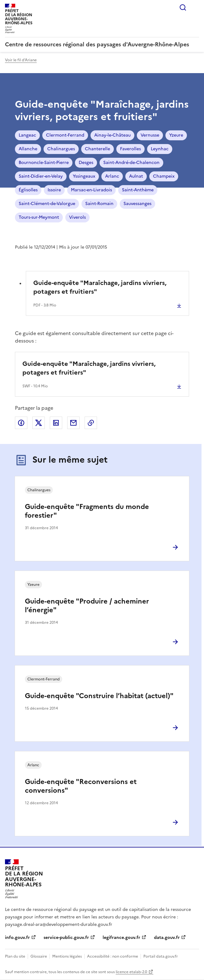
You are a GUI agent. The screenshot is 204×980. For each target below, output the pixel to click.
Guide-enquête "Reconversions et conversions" (81, 786)
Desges (86, 163)
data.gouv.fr (167, 938)
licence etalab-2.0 (131, 972)
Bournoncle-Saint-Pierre (44, 163)
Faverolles (130, 149)
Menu (195, 7)
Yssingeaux (84, 176)
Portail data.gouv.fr (161, 956)
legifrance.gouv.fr (121, 938)
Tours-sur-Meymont (39, 217)
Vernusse (150, 135)
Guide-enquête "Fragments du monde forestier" (87, 511)
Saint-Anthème (138, 190)
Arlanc (112, 176)
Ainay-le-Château (112, 135)
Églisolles (28, 190)
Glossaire (39, 956)
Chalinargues (61, 149)
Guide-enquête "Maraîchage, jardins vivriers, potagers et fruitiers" (100, 287)
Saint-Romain (99, 204)
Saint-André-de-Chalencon (131, 163)
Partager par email (73, 423)
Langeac (27, 135)
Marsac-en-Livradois (91, 190)
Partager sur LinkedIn (56, 423)
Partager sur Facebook (21, 423)
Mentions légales (67, 956)
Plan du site (15, 956)
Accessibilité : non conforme (113, 956)
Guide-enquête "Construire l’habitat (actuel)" (99, 696)
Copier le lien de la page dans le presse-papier (91, 423)
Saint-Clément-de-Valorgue (47, 204)
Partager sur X (39, 423)
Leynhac (160, 149)
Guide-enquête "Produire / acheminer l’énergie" (87, 606)
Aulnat (136, 176)
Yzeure (176, 135)
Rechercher (183, 7)
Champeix (164, 176)
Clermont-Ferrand (65, 135)
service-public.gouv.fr (66, 938)
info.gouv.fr (17, 938)
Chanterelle (97, 149)
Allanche (28, 149)
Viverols (77, 217)
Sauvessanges (137, 204)
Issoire (54, 190)
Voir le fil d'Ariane (21, 60)
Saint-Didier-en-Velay (41, 176)
